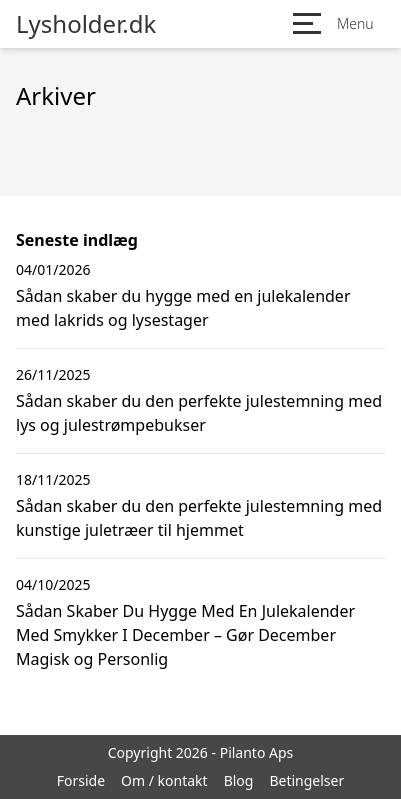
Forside (81, 780)
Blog (239, 780)
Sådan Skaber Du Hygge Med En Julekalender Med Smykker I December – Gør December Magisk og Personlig (185, 635)
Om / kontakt (164, 780)
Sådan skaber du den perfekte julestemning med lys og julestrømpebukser (199, 413)
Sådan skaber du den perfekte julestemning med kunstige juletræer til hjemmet (199, 518)
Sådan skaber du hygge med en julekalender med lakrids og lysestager (183, 308)
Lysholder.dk (86, 24)
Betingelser (306, 780)
